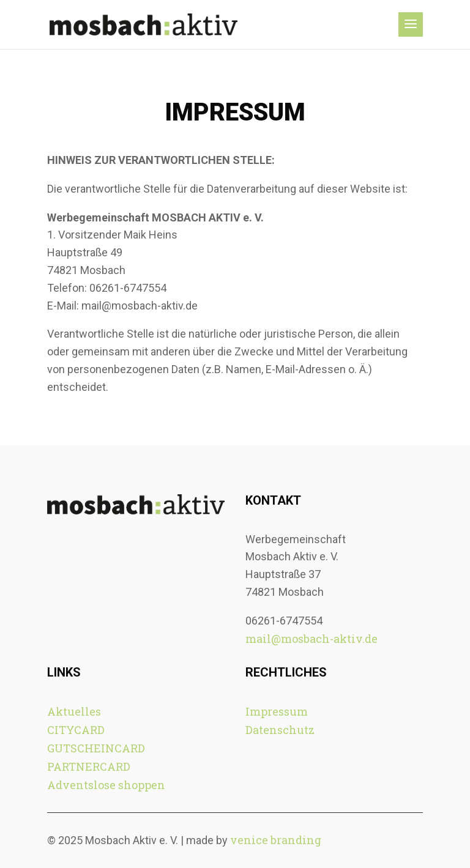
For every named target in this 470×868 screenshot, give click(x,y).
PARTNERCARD (89, 766)
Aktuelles (74, 711)
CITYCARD (76, 730)
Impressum (277, 711)
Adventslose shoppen (106, 785)
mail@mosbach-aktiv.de (311, 639)
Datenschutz (280, 730)
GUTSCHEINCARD (96, 748)
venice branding (276, 840)
